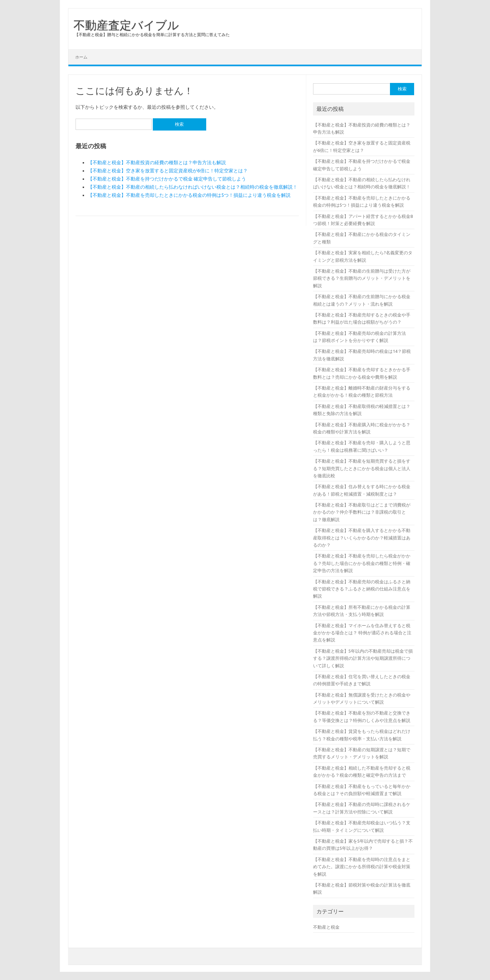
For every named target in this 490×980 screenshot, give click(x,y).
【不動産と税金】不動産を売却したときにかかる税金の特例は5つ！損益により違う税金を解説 (189, 195)
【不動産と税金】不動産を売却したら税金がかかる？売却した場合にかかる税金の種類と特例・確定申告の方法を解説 (362, 563)
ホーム (81, 57)
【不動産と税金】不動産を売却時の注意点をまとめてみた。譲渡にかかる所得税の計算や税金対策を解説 (362, 867)
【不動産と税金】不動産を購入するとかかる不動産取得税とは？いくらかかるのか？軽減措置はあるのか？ (362, 538)
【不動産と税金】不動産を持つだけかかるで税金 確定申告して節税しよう (167, 179)
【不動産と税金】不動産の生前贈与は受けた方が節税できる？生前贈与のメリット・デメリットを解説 (362, 278)
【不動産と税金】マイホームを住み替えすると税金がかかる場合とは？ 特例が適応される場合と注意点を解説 (362, 633)
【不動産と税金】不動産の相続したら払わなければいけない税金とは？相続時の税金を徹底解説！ (193, 187)
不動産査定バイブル (126, 25)
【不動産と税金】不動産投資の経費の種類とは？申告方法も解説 (157, 162)
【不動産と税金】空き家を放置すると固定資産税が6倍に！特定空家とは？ (168, 171)
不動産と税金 (326, 927)
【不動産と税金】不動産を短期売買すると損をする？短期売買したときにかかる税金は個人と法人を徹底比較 (362, 468)
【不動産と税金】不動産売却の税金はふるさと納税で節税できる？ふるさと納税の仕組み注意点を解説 (362, 589)
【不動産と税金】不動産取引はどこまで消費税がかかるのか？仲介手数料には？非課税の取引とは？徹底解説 (362, 512)
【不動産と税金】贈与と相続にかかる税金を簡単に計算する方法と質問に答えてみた (152, 35)
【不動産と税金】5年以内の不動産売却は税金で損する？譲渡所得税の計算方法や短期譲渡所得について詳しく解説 (363, 658)
